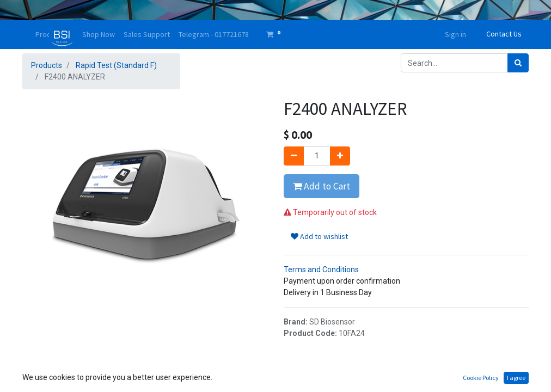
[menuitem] (99, 35)
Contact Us (504, 34)
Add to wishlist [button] (319, 236)
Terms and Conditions (321, 269)
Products (47, 65)
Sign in (455, 34)
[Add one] (340, 156)
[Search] (518, 63)
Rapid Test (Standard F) (116, 65)
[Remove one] (294, 156)
